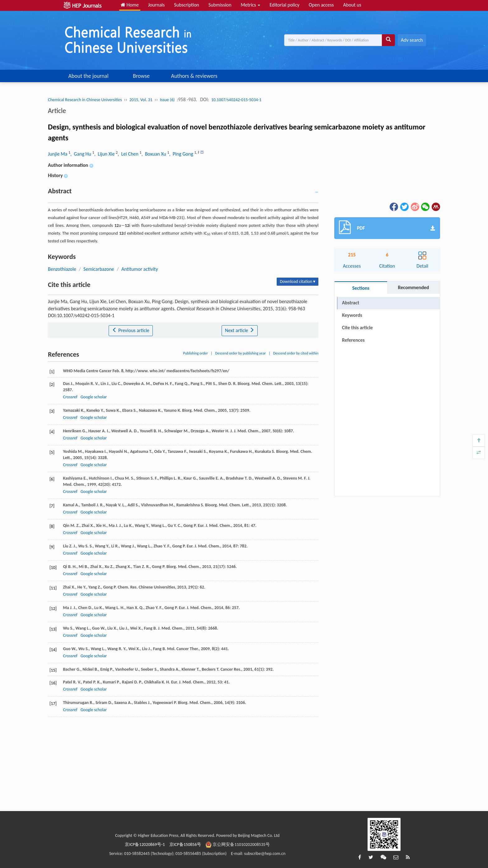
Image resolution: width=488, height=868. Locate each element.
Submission (220, 5)
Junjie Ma (58, 154)
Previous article (131, 330)
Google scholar (94, 397)
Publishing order (195, 353)
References (353, 340)
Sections (361, 288)
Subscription (186, 5)
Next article (240, 330)
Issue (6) (167, 100)
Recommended (413, 287)
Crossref (70, 397)
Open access (321, 5)
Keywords (352, 315)
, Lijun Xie (105, 154)
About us (352, 5)
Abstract (351, 303)
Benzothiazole (62, 269)
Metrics (250, 5)
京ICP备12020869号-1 (145, 845)
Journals (157, 5)
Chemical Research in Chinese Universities (85, 100)
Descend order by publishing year (241, 353)
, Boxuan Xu (154, 154)
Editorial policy (284, 5)
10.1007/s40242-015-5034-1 (236, 100)
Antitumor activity (140, 269)
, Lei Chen (129, 154)
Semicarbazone (99, 269)
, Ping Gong (182, 154)
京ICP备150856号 (185, 845)
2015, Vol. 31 (141, 100)
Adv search (412, 40)
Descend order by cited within (296, 353)
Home (130, 5)
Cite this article (357, 328)
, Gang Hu (81, 154)
